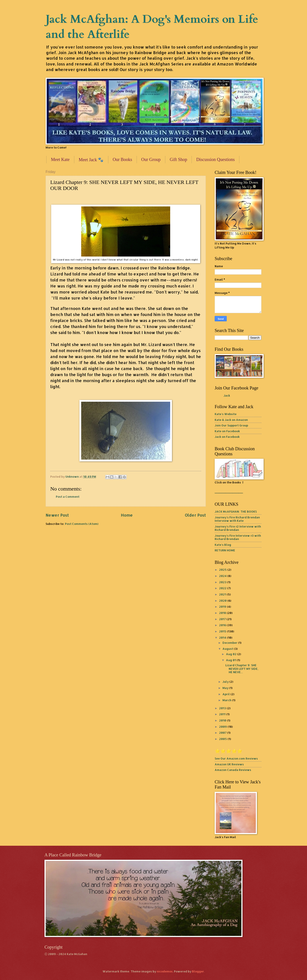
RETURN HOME (225, 550)
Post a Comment (68, 497)
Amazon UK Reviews (229, 764)
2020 (223, 601)
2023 (223, 582)
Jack (227, 395)
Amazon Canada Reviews (233, 770)
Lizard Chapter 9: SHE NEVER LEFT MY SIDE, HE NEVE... (242, 669)
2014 (223, 638)
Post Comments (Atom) (82, 524)
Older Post (195, 515)
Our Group (151, 159)
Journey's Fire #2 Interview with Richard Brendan (238, 528)
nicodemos (165, 971)
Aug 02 (232, 654)
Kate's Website (226, 414)
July (226, 682)
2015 (223, 631)
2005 (223, 739)
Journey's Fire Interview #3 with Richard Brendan (238, 537)
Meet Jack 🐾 (91, 160)
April (226, 694)
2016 (223, 625)
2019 (223, 607)
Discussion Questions (215, 159)
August (228, 649)
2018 (223, 613)
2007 (223, 733)
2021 (223, 594)
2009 (223, 727)
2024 (223, 576)
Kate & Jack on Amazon (231, 420)
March (227, 700)
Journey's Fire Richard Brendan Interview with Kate (237, 519)
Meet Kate (60, 159)
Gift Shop (178, 159)
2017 (223, 619)
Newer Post (57, 515)
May (226, 688)
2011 (223, 714)
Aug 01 (231, 660)
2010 (223, 720)
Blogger (198, 971)
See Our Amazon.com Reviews (236, 758)
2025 (223, 570)
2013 (223, 708)
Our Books (122, 159)
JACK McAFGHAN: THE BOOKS (236, 511)
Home (127, 515)
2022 (223, 588)
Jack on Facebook (227, 437)
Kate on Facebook (227, 431)
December (230, 643)
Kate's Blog (223, 545)
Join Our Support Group (231, 425)
